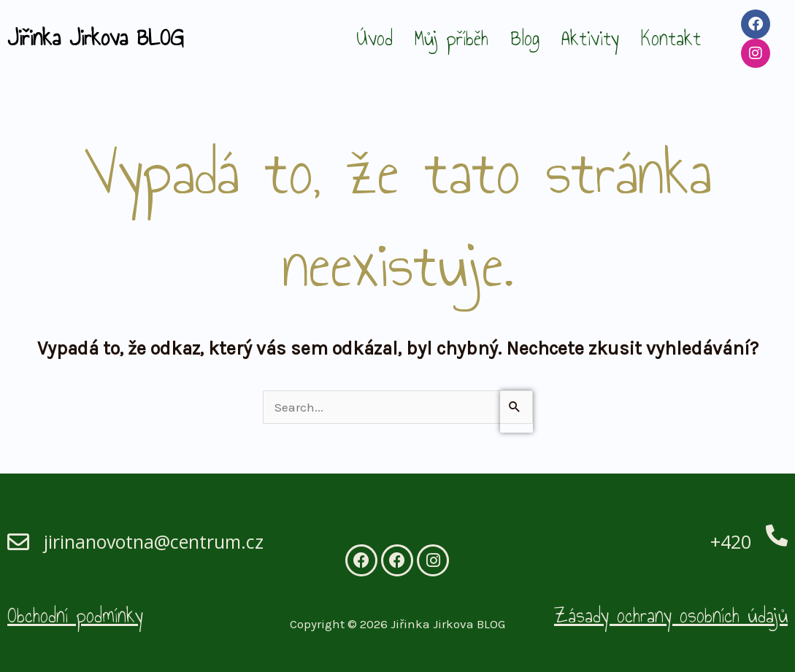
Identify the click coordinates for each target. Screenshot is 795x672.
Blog (525, 38)
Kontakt (671, 38)
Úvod (375, 38)
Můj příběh (452, 38)
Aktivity (590, 38)
